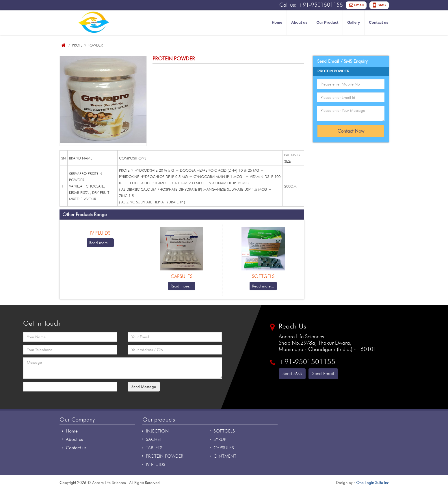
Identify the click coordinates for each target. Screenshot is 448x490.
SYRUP (220, 439)
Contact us (379, 22)
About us (299, 22)
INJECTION (157, 431)
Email (359, 5)
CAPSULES (224, 448)
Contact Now (351, 131)
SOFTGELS (224, 431)
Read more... (100, 243)
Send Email (323, 373)
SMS (382, 5)
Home (277, 22)
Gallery (354, 22)
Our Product (327, 22)
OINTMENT (225, 456)
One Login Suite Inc (372, 482)
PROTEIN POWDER (164, 456)
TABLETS (154, 448)
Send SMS (292, 373)
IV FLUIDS (156, 464)
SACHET (154, 439)
